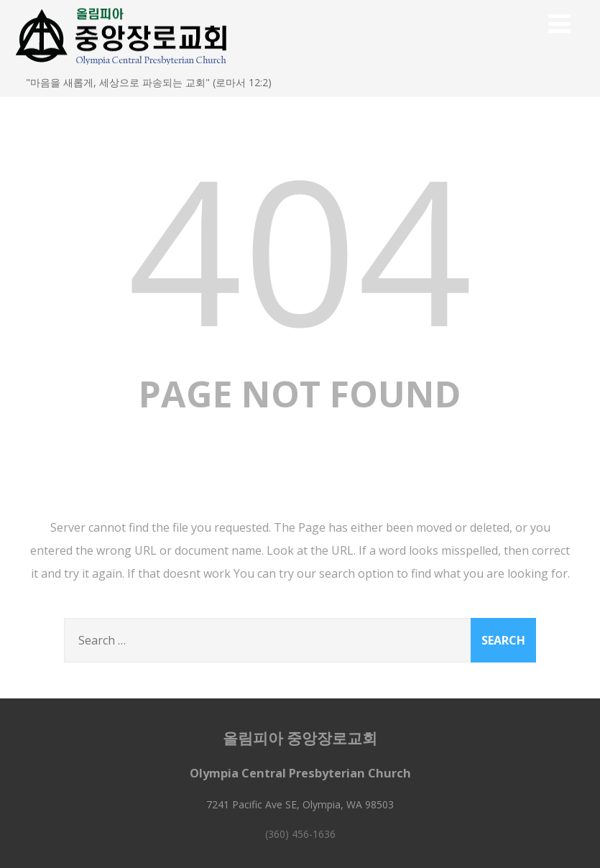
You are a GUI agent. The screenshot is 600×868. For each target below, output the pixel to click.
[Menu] (559, 23)
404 (300, 248)
